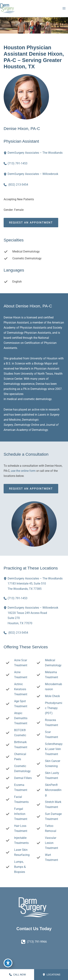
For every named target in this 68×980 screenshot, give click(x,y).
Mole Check (52, 696)
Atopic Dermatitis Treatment (21, 718)
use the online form (23, 471)
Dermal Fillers (23, 778)
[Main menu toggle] (64, 8)
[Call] (16, 163)
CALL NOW (17, 975)
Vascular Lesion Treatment (51, 843)
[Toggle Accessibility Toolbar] (8, 963)
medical (12, 399)
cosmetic (29, 399)
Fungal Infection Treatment (21, 814)
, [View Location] (35, 583)
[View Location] (6, 153)
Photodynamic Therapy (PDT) (54, 708)
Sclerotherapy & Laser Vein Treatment (54, 749)
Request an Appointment (31, 223)
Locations (51, 975)
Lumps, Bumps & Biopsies (20, 867)
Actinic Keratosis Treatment (21, 689)
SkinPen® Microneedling (53, 790)
